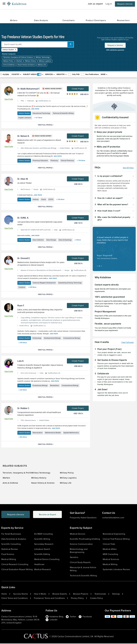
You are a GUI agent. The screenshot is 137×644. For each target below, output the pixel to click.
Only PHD (76, 74)
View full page (128, 342)
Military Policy (8, 61)
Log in (109, 4)
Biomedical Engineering (114, 534)
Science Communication (81, 545)
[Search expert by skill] (38, 44)
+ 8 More (78, 240)
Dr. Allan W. (23, 179)
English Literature (25, 118)
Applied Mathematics (71, 433)
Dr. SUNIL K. (23, 218)
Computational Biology (72, 338)
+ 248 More (32, 287)
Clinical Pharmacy (68, 161)
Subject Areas (33, 74)
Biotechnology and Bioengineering (79, 551)
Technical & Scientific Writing (63, 113)
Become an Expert (49, 515)
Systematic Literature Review (116, 570)
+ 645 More (23, 390)
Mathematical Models (53, 433)
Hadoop (36, 200)
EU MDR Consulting (43, 534)
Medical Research (43, 570)
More (104, 74)
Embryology (37, 338)
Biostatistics (55, 386)
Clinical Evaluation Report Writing (17, 570)
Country (16, 74)
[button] (114, 176)
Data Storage (51, 240)
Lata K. (21, 361)
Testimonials (100, 594)
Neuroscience (38, 433)
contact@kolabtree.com (113, 518)
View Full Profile (46, 125)
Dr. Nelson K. (23, 136)
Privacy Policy (77, 599)
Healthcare (39, 565)
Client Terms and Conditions (15, 599)
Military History (31, 61)
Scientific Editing (42, 555)
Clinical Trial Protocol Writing (116, 539)
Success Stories (21, 594)
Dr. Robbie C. (23, 409)
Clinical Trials (109, 545)
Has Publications (92, 74)
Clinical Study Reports (80, 563)
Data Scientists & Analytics (14, 539)
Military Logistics (45, 61)
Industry (61, 74)
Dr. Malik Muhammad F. (29, 89)
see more (35, 109)
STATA (51, 200)
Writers (14, 20)
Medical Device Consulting (47, 560)
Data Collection (38, 240)
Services (50, 74)
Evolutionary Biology (40, 386)
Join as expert (95, 4)
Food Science (8, 555)
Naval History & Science (26, 65)
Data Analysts (41, 20)
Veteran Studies (24, 113)
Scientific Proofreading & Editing (85, 539)
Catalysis (22, 287)
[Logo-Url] (17, 4)
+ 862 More (23, 438)
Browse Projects (81, 594)
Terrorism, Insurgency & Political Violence (18, 57)
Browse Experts (60, 594)
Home (4, 594)
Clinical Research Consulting (15, 565)
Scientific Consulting (11, 545)
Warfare (19, 61)
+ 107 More (38, 118)
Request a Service (125, 4)
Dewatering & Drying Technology (70, 283)
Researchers (123, 20)
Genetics (74, 558)
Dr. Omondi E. (24, 258)
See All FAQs (128, 168)
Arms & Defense (9, 65)
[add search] (71, 44)
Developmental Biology (52, 338)
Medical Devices (78, 534)
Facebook (85, 617)
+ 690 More (23, 343)
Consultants (69, 20)
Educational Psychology (41, 113)
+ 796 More (81, 161)
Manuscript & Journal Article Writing (83, 569)
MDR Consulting (110, 555)
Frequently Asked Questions (83, 518)
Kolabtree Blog (54, 617)
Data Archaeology (65, 240)
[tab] (114, 176)
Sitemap (116, 594)
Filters (5, 74)
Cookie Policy (96, 599)
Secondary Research (44, 545)
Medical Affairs (110, 550)
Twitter (71, 617)
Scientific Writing (42, 539)
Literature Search (42, 550)
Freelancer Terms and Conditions (49, 599)
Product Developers (96, 20)
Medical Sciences (111, 560)
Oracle (44, 200)
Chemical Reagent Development (44, 283)
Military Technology (43, 57)
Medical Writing (9, 560)
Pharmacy (54, 161)
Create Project (78, 89)
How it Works (40, 594)
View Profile (9, 99)
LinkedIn (52, 620)
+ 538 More (60, 200)
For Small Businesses (11, 534)
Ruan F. (21, 306)
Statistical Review (10, 550)
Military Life (42, 65)
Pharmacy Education (40, 161)
